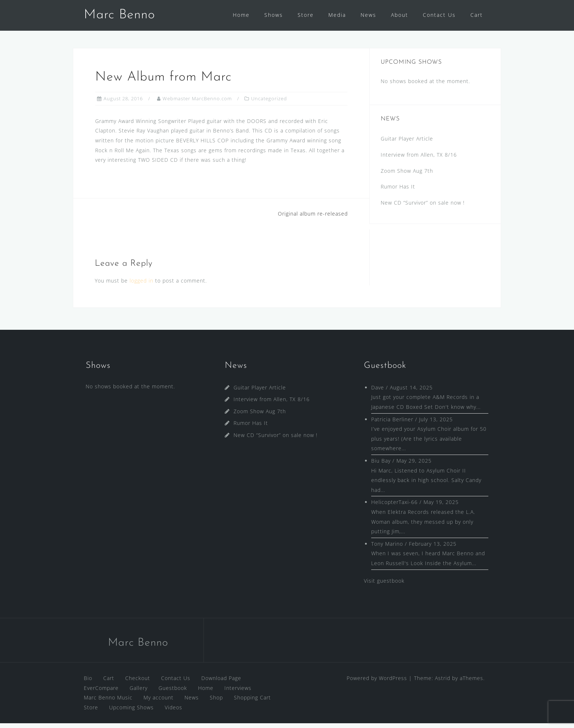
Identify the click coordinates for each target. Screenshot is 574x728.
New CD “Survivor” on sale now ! (423, 207)
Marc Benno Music (108, 702)
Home (241, 15)
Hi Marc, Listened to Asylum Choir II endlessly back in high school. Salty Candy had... (426, 485)
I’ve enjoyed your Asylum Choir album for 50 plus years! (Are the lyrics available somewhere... (429, 443)
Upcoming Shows (131, 712)
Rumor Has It (398, 191)
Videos (174, 712)
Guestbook (173, 693)
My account (159, 702)
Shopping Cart (252, 702)
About (400, 15)
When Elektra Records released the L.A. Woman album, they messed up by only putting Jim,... (423, 526)
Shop (216, 702)
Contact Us (439, 15)
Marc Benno (120, 15)
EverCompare (101, 693)
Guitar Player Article (407, 143)
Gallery (139, 693)
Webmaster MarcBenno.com (197, 103)
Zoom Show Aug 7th (407, 176)
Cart (477, 15)
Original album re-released (313, 218)
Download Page (221, 683)
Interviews (238, 693)
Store (306, 15)
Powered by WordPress (377, 683)
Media (337, 15)
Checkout (138, 683)
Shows (274, 15)
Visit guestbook (384, 585)
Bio (88, 683)
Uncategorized (269, 103)
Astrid (443, 683)
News (368, 15)
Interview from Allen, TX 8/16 (419, 159)
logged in (141, 285)
